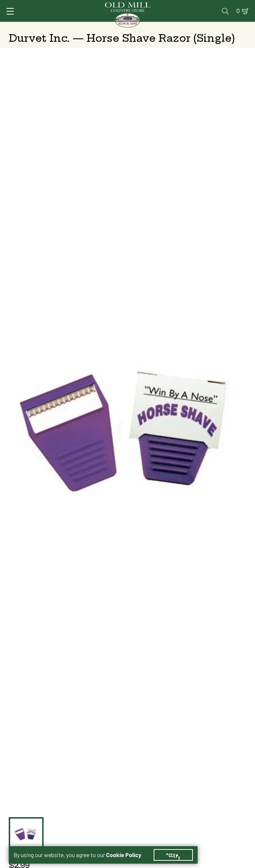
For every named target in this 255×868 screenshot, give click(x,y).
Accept (173, 855)
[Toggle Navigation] (10, 11)
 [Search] (225, 11)
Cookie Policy (124, 855)
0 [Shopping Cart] (238, 11)
